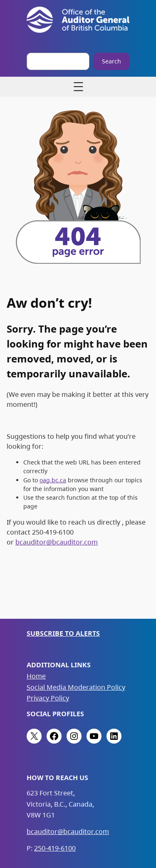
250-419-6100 (55, 848)
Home (36, 676)
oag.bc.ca (53, 480)
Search (111, 61)
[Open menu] (78, 87)
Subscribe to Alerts (63, 633)
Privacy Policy (48, 698)
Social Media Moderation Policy (76, 687)
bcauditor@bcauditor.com (57, 542)
